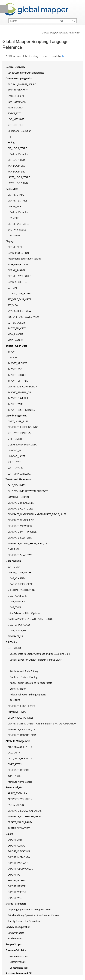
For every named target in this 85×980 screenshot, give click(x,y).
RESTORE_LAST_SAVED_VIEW (23, 317)
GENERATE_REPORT (18, 770)
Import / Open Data (16, 346)
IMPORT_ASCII (15, 369)
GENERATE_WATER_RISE (21, 520)
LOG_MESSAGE (16, 119)
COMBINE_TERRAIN (18, 497)
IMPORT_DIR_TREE (18, 381)
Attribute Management (18, 741)
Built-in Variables (19, 154)
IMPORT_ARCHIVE (17, 363)
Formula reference (18, 956)
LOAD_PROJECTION (18, 253)
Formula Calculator (16, 950)
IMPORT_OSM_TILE (18, 398)
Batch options (15, 938)
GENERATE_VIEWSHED (20, 526)
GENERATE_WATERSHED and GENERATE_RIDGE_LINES (37, 514)
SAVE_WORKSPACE (18, 90)
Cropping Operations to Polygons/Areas (29, 909)
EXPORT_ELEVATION (19, 851)
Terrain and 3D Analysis (18, 479)
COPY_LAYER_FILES (18, 421)
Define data (12, 189)
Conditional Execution (19, 131)
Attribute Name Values (20, 782)
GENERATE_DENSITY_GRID (22, 735)
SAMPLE (14, 218)
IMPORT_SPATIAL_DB (19, 392)
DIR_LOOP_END (16, 160)
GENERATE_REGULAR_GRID (22, 729)
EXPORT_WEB (15, 898)
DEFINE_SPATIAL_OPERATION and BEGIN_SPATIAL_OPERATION (42, 724)
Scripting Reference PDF (18, 973)
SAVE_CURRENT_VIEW (19, 311)
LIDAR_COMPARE (17, 596)
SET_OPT (12, 288)
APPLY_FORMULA (17, 793)
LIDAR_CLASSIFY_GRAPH (21, 584)
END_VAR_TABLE (17, 230)
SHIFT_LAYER (15, 439)
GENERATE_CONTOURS (20, 509)
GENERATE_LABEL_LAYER (21, 706)
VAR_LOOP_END (17, 172)
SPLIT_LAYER (14, 462)
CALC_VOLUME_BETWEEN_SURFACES (28, 491)
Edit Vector (11, 642)
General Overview (15, 67)
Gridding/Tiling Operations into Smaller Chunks (33, 915)
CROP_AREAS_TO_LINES (21, 718)
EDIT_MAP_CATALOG (19, 474)
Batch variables (16, 933)
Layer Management (16, 415)
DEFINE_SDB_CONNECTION (22, 386)
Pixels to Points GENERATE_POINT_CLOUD (31, 619)
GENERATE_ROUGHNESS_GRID (24, 816)
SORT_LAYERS (15, 468)
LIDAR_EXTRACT (16, 601)
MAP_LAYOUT (15, 340)
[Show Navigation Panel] (4, 9)
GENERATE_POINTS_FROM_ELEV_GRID (28, 543)
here (65, 56)
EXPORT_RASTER (17, 886)
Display (10, 241)
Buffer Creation (18, 689)
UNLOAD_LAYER (17, 456)
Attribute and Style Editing (24, 671)
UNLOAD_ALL (15, 450)
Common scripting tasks (19, 78)
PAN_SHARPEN (16, 805)
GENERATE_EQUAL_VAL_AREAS (25, 811)
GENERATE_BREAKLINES (21, 503)
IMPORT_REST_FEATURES (21, 410)
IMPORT (12, 352)
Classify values (18, 962)
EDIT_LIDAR (14, 567)
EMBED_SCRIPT (16, 96)
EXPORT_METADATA (19, 857)
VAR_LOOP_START (18, 166)
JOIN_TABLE (14, 776)
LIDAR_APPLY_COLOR (19, 625)
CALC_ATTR (14, 753)
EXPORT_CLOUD (17, 846)
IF (11, 137)
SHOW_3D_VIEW (17, 328)
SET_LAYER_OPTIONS (19, 433)
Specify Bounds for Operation (24, 921)
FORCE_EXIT (14, 113)
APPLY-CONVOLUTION (20, 799)
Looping (10, 142)
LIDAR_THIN (14, 607)
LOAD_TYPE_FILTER (20, 293)
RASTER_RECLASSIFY (19, 828)
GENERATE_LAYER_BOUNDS (23, 427)
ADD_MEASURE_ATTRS (20, 747)
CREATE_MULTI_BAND (20, 822)
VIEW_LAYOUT (15, 334)
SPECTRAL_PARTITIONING (22, 590)
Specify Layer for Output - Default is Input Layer (36, 660)
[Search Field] (42, 21)
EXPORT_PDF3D (16, 880)
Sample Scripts (14, 944)
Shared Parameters (16, 904)
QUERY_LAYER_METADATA (22, 445)
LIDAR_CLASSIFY (16, 578)
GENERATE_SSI (15, 636)
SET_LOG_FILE (15, 125)
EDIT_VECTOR (15, 648)
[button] (62, 21)
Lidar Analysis (13, 561)
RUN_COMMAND (17, 102)
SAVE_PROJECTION (18, 264)
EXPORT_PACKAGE (18, 863)
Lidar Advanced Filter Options (24, 613)
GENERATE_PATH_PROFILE (22, 532)
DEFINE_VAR (14, 206)
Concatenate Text (19, 968)
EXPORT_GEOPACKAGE (20, 869)
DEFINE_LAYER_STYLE (19, 276)
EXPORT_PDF (15, 875)
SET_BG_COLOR (16, 323)
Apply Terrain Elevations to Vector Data (31, 683)
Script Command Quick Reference (26, 73)
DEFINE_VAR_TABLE (18, 224)
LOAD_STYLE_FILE (17, 282)
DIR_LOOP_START (17, 148)
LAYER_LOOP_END (18, 183)
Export (9, 834)
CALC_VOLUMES (17, 485)
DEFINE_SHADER (17, 270)
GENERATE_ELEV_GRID (20, 538)
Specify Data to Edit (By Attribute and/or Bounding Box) (40, 654)
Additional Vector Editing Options (28, 694)
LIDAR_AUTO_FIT (17, 630)
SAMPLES (15, 235)
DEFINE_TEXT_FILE (17, 201)
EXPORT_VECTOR (17, 892)
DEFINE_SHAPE (16, 195)
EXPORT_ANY (15, 840)
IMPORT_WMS (15, 404)
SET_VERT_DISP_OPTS (19, 299)
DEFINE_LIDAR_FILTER (20, 572)
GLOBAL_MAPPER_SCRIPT (22, 84)
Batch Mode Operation (18, 927)
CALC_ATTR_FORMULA (20, 758)
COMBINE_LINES (17, 712)
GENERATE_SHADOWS (20, 555)
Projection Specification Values (24, 259)
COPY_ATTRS (15, 764)
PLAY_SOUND (15, 107)
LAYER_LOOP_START (19, 177)
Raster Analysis (14, 787)
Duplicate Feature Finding (24, 677)
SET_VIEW (13, 305)
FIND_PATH (14, 549)
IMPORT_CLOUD (17, 375)
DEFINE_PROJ (15, 247)
